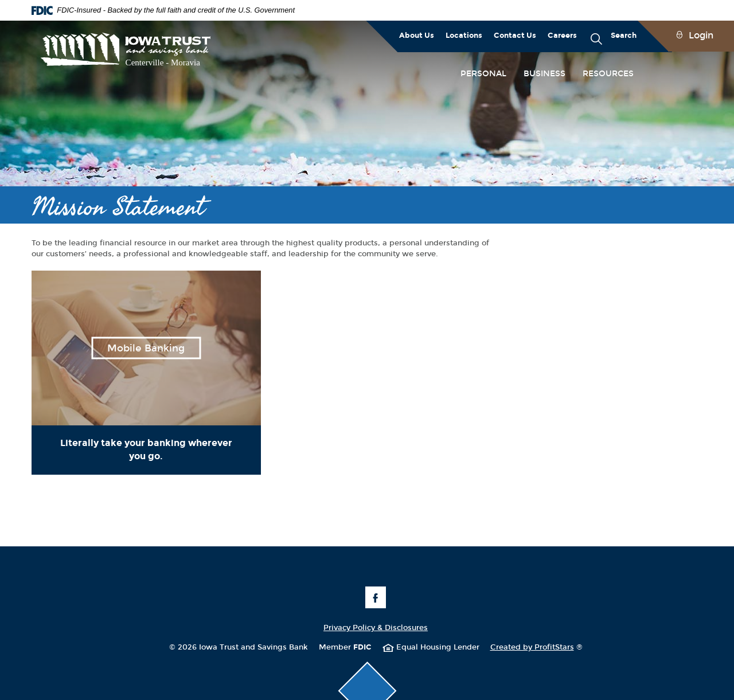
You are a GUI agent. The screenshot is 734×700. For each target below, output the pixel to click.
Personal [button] (483, 74)
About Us (417, 36)
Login (701, 35)
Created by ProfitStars (536, 647)
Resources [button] (608, 74)
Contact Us (515, 36)
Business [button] (544, 74)
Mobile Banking (146, 348)
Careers (562, 36)
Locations (464, 36)
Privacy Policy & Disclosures (376, 628)
